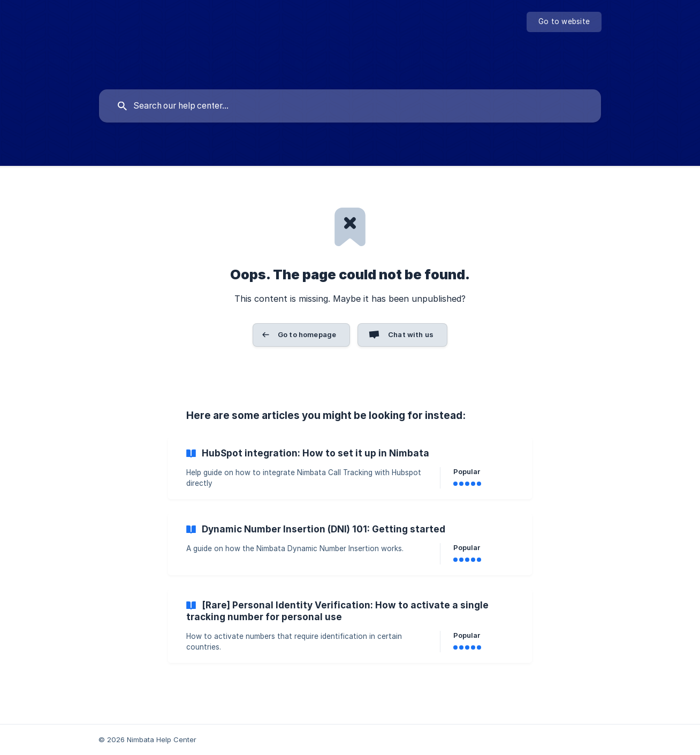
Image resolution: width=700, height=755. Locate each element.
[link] (350, 468)
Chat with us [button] (411, 334)
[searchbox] (350, 106)
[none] (564, 22)
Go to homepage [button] (307, 334)
